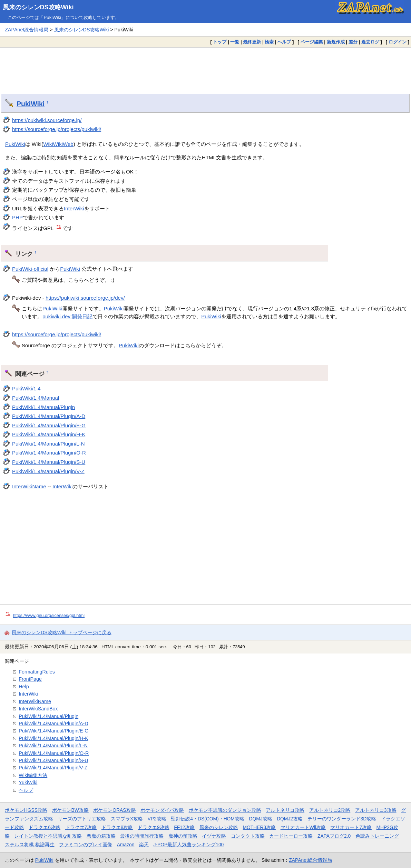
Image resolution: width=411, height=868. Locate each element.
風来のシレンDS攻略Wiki (38, 7)
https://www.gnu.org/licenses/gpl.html (49, 616)
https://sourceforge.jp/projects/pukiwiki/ (57, 129)
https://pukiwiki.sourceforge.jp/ (47, 120)
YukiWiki (28, 782)
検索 (269, 42)
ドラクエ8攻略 (117, 827)
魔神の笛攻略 (183, 836)
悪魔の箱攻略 (101, 836)
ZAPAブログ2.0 (334, 836)
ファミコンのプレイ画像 (86, 845)
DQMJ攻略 (260, 819)
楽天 (144, 845)
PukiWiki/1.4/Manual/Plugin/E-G (49, 425)
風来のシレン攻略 (219, 827)
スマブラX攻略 (127, 819)
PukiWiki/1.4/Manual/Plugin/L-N (48, 444)
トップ (220, 42)
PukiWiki (31, 104)
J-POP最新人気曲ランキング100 (188, 845)
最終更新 (252, 42)
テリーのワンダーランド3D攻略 (342, 819)
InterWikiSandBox (38, 709)
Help (24, 687)
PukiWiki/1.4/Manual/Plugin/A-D (49, 416)
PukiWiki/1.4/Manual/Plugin (43, 407)
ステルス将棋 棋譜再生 (30, 845)
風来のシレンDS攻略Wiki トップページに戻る (62, 632)
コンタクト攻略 (248, 836)
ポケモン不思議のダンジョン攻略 (225, 810)
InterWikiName (29, 486)
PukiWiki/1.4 (26, 388)
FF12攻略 (184, 827)
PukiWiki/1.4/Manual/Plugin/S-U (49, 462)
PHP (17, 217)
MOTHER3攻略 (260, 827)
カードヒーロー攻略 (291, 836)
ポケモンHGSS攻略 (26, 810)
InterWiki (74, 208)
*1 (59, 226)
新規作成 (336, 42)
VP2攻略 (157, 819)
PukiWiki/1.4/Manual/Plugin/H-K (49, 434)
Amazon (126, 845)
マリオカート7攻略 (351, 827)
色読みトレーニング (377, 836)
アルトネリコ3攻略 (376, 810)
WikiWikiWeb (58, 144)
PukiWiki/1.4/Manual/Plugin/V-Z (48, 471)
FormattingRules (37, 672)
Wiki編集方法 (33, 775)
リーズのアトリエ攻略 (82, 819)
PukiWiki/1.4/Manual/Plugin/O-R (49, 453)
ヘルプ (284, 42)
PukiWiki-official (30, 269)
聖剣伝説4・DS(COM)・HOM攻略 (208, 819)
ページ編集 (312, 42)
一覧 (235, 42)
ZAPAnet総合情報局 (27, 30)
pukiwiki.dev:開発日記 (67, 316)
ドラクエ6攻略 (45, 827)
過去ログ (370, 42)
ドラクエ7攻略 (81, 827)
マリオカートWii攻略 (303, 827)
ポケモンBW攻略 (70, 810)
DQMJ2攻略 (290, 819)
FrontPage (30, 679)
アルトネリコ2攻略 (330, 810)
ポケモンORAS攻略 (114, 810)
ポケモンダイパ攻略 (162, 810)
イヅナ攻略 (214, 836)
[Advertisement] (205, 66)
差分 (353, 42)
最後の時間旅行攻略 (142, 836)
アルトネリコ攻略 (285, 810)
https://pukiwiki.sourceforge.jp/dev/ (85, 298)
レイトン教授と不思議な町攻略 (48, 836)
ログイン (398, 42)
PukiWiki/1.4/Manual (36, 398)
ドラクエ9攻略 (154, 827)
